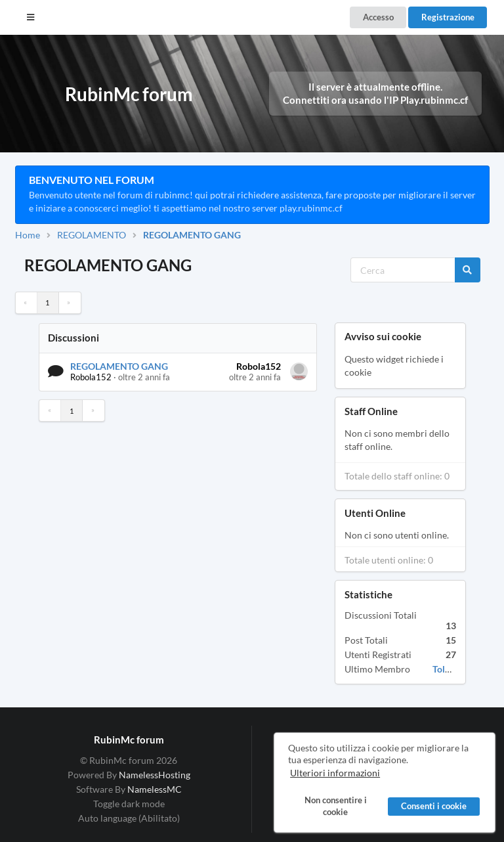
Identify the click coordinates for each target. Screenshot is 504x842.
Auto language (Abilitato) (129, 818)
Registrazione (448, 17)
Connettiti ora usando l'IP (375, 100)
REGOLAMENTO (92, 235)
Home (28, 235)
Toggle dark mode (129, 804)
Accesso (378, 17)
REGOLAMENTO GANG (192, 235)
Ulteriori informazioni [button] (335, 773)
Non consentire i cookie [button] (335, 807)
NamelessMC (155, 789)
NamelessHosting (155, 775)
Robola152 (91, 377)
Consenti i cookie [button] (434, 807)
